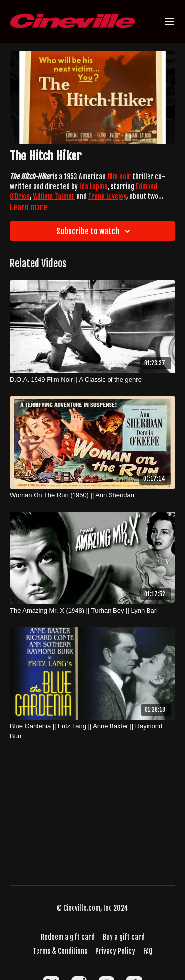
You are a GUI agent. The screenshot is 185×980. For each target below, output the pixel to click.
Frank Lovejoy (107, 196)
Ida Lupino (93, 186)
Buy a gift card (124, 937)
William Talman (54, 196)
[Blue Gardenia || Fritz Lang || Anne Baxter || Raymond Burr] (92, 731)
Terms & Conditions (60, 951)
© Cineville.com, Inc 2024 (92, 908)
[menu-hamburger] (169, 22)
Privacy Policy (115, 951)
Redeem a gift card (68, 937)
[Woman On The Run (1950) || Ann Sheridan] (92, 495)
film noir (119, 176)
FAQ (148, 951)
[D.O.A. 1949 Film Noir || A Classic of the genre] (92, 380)
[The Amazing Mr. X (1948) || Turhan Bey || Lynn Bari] (92, 611)
